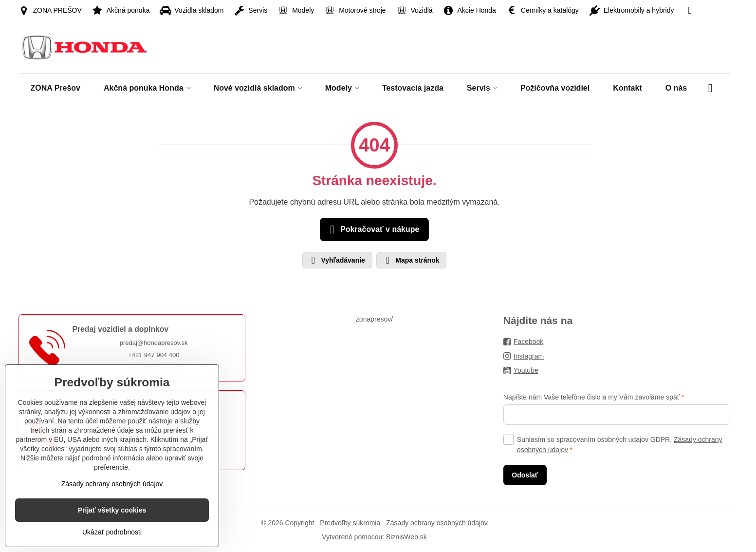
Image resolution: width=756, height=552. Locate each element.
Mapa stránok (411, 260)
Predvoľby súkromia (350, 523)
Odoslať (525, 475)
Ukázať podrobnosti (112, 532)
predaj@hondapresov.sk (154, 343)
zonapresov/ (374, 319)
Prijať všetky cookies (112, 510)
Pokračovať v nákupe (373, 229)
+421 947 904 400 (154, 355)
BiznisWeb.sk (406, 537)
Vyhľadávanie (337, 260)
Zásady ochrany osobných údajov (437, 523)
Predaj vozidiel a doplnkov (120, 329)
